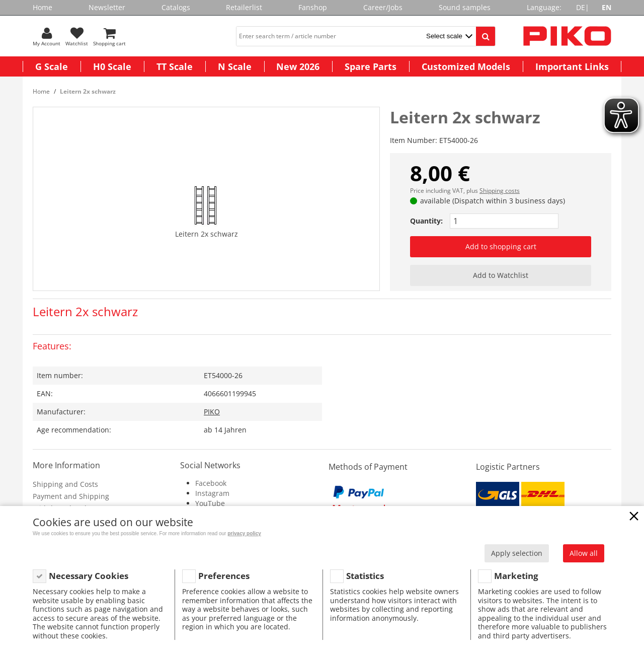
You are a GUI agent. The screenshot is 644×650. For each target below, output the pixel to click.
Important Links (572, 66)
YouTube (210, 503)
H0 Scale (112, 66)
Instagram (212, 493)
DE (581, 7)
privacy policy (244, 533)
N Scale (235, 66)
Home (43, 7)
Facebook (211, 483)
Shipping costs (500, 191)
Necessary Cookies (89, 576)
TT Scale (175, 66)
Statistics (365, 576)
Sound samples (465, 7)
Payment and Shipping (71, 496)
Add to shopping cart (501, 246)
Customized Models (466, 66)
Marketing (516, 576)
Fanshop (313, 7)
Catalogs (176, 7)
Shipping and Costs (65, 484)
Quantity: (426, 221)
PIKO (212, 412)
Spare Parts (371, 66)
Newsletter (107, 7)
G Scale (52, 66)
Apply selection (517, 553)
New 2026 (298, 66)
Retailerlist (244, 7)
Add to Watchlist (501, 275)
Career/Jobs (383, 7)
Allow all (584, 553)
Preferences (224, 576)
